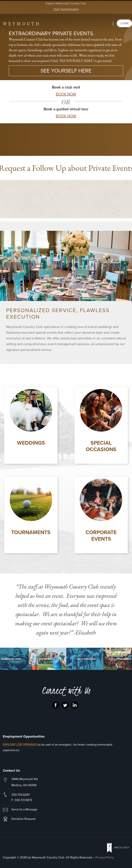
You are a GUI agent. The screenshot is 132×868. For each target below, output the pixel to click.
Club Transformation (66, 9)
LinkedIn (75, 705)
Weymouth (22, 24)
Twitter (65, 705)
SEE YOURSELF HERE (66, 71)
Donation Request (23, 819)
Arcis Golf (118, 848)
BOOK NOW (66, 94)
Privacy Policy (105, 857)
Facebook (56, 705)
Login (124, 23)
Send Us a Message (24, 809)
